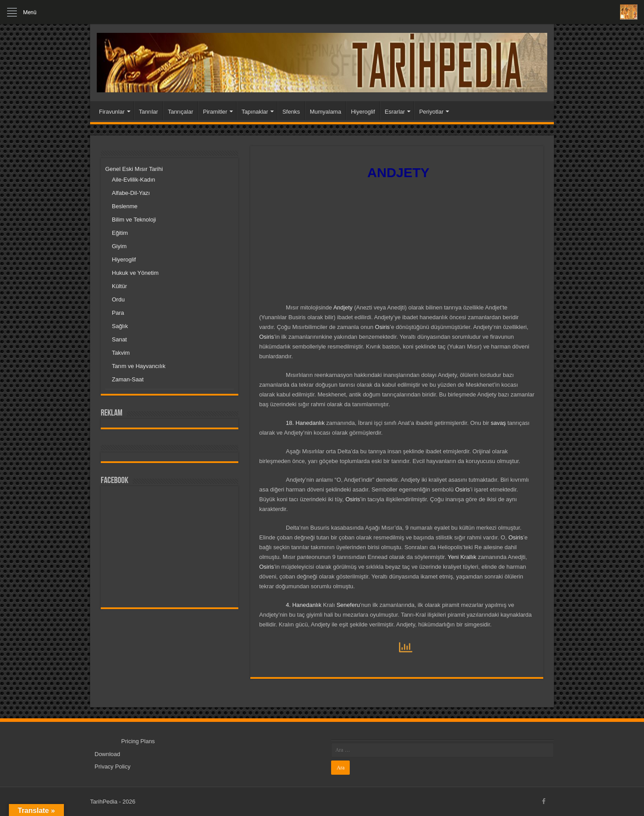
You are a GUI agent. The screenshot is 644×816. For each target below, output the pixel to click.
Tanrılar (148, 112)
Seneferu (348, 605)
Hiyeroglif (363, 112)
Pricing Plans (138, 741)
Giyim (119, 246)
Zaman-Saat (128, 379)
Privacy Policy (113, 766)
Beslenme (125, 206)
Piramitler (215, 112)
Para (118, 313)
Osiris (382, 327)
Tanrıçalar (180, 112)
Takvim (121, 353)
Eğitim (120, 233)
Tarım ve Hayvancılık (139, 366)
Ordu (118, 299)
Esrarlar (395, 112)
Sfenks (291, 112)
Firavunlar (112, 112)
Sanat (119, 339)
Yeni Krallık (462, 557)
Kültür (119, 286)
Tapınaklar (255, 112)
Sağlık (120, 326)
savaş (498, 423)
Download (107, 754)
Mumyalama (326, 112)
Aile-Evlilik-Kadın (134, 180)
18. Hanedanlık (305, 423)
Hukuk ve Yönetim (135, 273)
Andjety (343, 307)
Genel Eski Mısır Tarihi (134, 169)
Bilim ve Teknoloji (134, 220)
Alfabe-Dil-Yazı (131, 193)
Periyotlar (431, 112)
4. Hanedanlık (304, 605)
